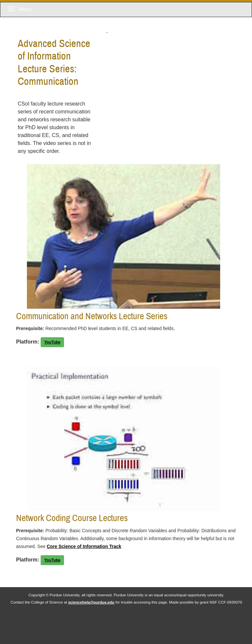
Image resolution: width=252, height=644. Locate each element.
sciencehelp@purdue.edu (91, 602)
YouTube (52, 342)
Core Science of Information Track (84, 546)
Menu (20, 9)
